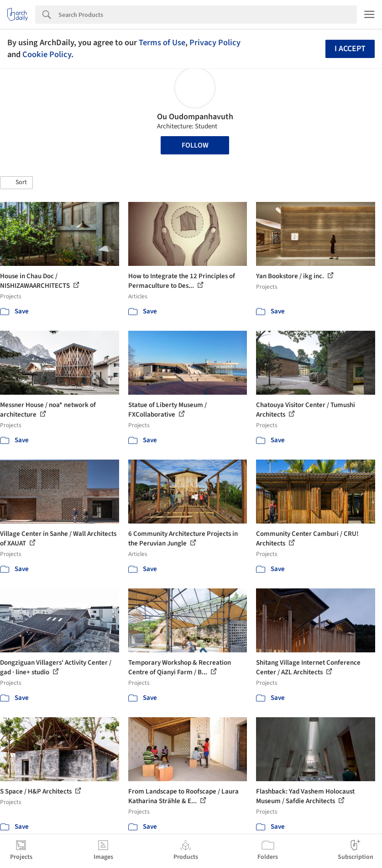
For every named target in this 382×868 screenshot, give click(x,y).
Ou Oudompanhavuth (195, 117)
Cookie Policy (47, 54)
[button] (16, 183)
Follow (195, 145)
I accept (350, 49)
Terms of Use (162, 42)
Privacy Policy (215, 42)
